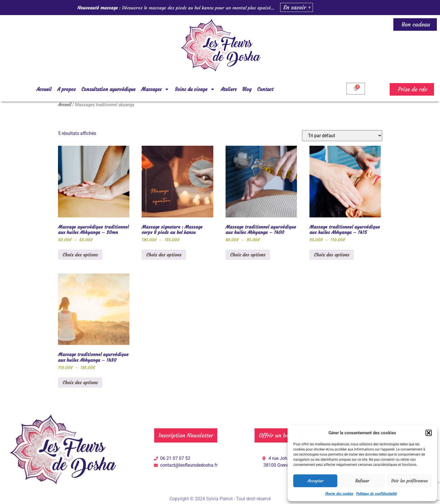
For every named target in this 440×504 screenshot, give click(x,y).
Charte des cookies (339, 494)
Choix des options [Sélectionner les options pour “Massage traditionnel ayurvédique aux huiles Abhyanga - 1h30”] (80, 382)
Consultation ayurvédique (108, 89)
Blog (247, 89)
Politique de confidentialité (376, 494)
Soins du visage (195, 89)
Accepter (315, 481)
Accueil (44, 89)
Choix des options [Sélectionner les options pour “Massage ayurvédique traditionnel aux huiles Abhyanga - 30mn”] (80, 255)
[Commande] (342, 136)
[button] (429, 433)
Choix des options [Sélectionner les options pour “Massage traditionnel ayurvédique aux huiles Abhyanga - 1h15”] (332, 255)
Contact (265, 89)
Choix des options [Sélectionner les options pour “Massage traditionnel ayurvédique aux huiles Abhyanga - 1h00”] (248, 255)
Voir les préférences (409, 481)
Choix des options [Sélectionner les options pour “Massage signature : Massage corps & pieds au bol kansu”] (164, 255)
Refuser (362, 481)
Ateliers (229, 89)
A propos (66, 89)
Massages (155, 89)
